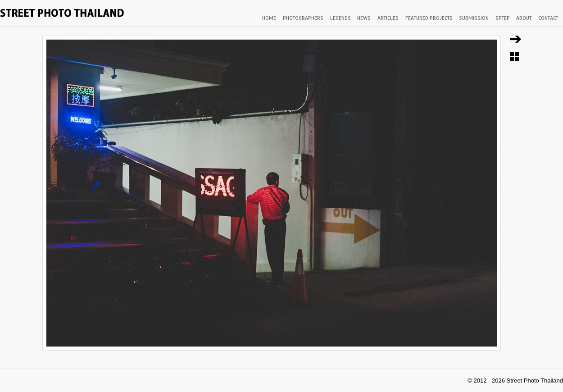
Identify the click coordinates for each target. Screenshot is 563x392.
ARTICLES (388, 18)
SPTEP (503, 18)
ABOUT (524, 18)
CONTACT (548, 18)
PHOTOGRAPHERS (303, 18)
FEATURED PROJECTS (429, 18)
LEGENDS (341, 18)
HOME (269, 18)
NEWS (364, 18)
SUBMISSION (474, 18)
